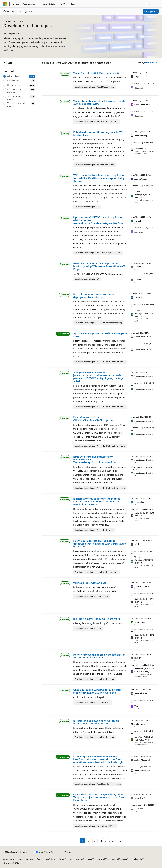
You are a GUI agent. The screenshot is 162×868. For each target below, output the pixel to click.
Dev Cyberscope (141, 136)
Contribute (50, 859)
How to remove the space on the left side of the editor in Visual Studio (99, 656)
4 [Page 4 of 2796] (101, 841)
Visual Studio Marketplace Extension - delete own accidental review (99, 102)
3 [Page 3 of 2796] (95, 841)
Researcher (139, 502)
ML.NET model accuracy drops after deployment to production (94, 295)
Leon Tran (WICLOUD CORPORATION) (144, 738)
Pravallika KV (140, 149)
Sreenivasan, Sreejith (143, 337)
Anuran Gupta (140, 179)
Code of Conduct (119, 859)
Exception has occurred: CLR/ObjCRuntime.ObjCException (93, 419)
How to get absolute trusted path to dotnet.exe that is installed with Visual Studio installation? (100, 544)
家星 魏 (138, 658)
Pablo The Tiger (141, 798)
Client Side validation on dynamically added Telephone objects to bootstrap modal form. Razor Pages (99, 797)
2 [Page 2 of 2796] (89, 841)
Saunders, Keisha (142, 586)
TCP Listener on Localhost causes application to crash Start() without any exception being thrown (99, 178)
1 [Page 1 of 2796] (83, 841)
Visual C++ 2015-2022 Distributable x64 (96, 73)
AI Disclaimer (9, 859)
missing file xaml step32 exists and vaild (97, 619)
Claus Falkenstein (142, 104)
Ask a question (151, 11)
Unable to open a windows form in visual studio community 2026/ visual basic (97, 691)
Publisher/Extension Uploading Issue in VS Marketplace (98, 134)
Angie (137, 76)
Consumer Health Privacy (81, 859)
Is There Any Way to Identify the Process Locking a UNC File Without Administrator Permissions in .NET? (98, 502)
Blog (38, 859)
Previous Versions (26, 859)
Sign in (156, 4)
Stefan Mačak (140, 724)
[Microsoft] (5, 4)
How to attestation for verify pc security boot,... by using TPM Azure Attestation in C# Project (99, 266)
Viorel (137, 706)
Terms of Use (103, 859)
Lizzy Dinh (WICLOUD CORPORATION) (144, 670)
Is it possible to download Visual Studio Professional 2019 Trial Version (96, 722)
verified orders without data (90, 583)
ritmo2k (138, 221)
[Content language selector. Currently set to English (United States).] (16, 852)
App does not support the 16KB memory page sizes (100, 335)
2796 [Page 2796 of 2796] (112, 841)
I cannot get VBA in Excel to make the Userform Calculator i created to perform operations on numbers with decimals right (98, 759)
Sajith (137, 544)
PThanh (138, 267)
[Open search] (149, 4)
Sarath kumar (140, 622)
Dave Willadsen (141, 693)
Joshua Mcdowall (142, 760)
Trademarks (137, 859)
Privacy (62, 859)
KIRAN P (138, 298)
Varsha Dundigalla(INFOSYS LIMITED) (144, 195)
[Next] (120, 841)
